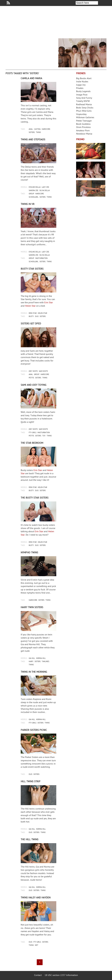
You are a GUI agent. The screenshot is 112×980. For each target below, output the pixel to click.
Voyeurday (81, 114)
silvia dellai (45, 191)
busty (31, 317)
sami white (43, 371)
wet (37, 945)
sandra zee (33, 191)
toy (44, 436)
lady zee (45, 187)
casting (37, 129)
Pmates (80, 88)
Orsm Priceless (83, 127)
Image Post (82, 95)
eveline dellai (35, 187)
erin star (33, 313)
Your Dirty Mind (46, 21)
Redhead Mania (84, 105)
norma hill (41, 658)
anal (31, 129)
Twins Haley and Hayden (36, 898)
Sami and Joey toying (33, 385)
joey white (33, 371)
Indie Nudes (82, 82)
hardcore (46, 129)
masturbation (41, 258)
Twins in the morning (34, 672)
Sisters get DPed (31, 324)
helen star (42, 313)
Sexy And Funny (84, 98)
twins (38, 133)
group (31, 194)
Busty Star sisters (32, 269)
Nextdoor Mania (84, 134)
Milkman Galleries (85, 118)
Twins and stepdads (33, 140)
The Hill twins (30, 840)
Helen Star (30, 306)
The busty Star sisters (35, 498)
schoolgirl (34, 197)
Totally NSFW (83, 101)
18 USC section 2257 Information (61, 975)
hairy (31, 662)
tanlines (45, 662)
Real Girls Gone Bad (91, 170)
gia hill (32, 658)
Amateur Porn (83, 131)
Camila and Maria (31, 79)
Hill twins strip (31, 782)
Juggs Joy (81, 85)
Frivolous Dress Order (91, 188)
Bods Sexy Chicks (85, 108)
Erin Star (49, 303)
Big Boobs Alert (84, 79)
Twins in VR (28, 204)
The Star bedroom (32, 443)
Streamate (91, 151)
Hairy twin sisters (32, 608)
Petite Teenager (84, 121)
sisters (32, 133)
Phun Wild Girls (84, 111)
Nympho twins (29, 553)
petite (31, 378)
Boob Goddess (83, 124)
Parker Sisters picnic (34, 730)
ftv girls (33, 433)
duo (37, 317)
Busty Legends (83, 92)
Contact (38, 975)
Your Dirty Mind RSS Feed (8, 3)
